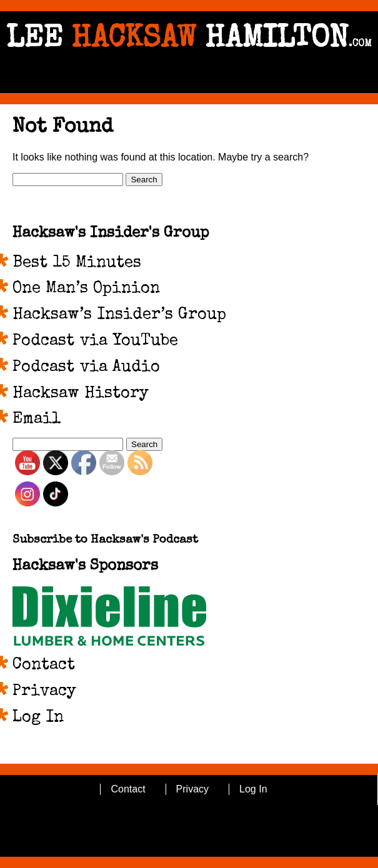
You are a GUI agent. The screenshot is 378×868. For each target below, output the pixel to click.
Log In (38, 718)
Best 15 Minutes (77, 264)
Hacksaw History (81, 394)
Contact (44, 666)
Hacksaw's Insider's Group (111, 234)
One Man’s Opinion (86, 289)
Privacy (44, 692)
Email (37, 420)
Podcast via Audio (86, 368)
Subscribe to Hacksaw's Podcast (105, 540)
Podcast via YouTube (95, 342)
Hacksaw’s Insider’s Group (119, 315)
